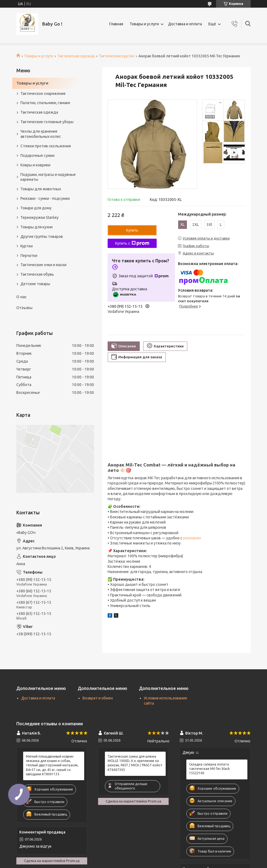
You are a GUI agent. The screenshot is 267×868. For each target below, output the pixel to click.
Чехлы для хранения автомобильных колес (41, 134)
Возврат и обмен (98, 698)
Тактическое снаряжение (43, 94)
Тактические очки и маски (43, 265)
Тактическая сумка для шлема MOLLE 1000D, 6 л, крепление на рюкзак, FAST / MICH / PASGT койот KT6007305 (135, 763)
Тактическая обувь (37, 274)
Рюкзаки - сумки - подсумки (45, 198)
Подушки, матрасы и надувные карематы (48, 177)
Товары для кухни (37, 227)
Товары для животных (41, 189)
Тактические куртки (116, 56)
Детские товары (35, 284)
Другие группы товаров (42, 237)
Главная (116, 24)
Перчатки (29, 256)
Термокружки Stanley (40, 217)
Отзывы (24, 308)
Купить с (132, 243)
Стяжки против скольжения (46, 146)
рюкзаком (192, 538)
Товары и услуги (144, 24)
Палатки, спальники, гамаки (45, 103)
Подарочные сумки (37, 155)
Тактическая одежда (76, 56)
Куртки (27, 246)
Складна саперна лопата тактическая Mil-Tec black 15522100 (209, 769)
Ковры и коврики (35, 165)
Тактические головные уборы (47, 122)
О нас (22, 297)
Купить (132, 230)
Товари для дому (36, 208)
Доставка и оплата (185, 24)
